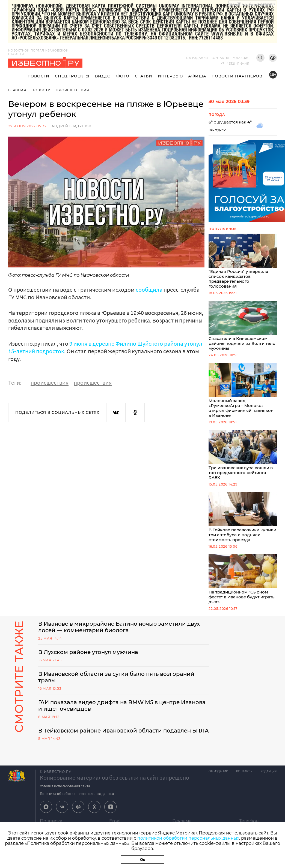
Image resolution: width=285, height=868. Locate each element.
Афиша (197, 76)
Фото (123, 76)
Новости (39, 76)
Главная (17, 90)
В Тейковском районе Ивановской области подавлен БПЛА (115, 739)
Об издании (197, 58)
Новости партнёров (237, 76)
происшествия (50, 382)
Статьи (144, 76)
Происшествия (73, 90)
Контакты (220, 58)
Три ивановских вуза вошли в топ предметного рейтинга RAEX (243, 458)
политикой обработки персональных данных (188, 838)
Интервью (170, 76)
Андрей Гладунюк (71, 126)
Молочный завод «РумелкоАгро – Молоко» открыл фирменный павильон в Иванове (243, 393)
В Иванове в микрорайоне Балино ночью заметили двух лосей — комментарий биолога (120, 632)
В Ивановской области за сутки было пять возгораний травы (117, 683)
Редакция (241, 58)
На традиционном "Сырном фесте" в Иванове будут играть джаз (243, 584)
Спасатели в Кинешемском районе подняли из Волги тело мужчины (243, 327)
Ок (143, 860)
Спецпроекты (72, 76)
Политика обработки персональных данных (77, 806)
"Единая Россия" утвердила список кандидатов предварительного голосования (243, 262)
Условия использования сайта (65, 798)
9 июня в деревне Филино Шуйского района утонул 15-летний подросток (105, 347)
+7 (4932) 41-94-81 (235, 64)
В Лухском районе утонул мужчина (89, 658)
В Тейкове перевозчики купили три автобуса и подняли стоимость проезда (243, 521)
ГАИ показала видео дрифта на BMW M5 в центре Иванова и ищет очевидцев (123, 711)
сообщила (149, 290)
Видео (103, 76)
